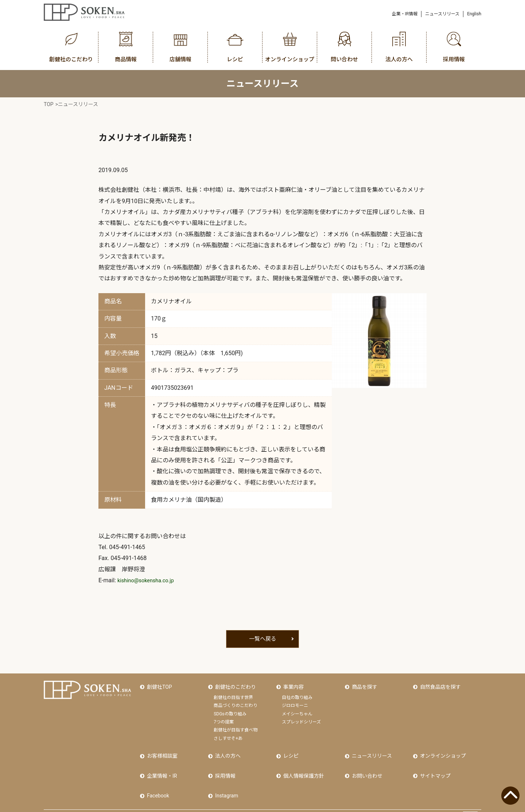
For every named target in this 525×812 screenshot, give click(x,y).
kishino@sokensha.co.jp (149, 580)
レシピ (289, 749)
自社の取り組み (297, 693)
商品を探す (363, 685)
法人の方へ (226, 749)
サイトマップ (434, 765)
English (474, 14)
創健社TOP (158, 685)
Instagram (225, 780)
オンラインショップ (442, 749)
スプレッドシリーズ (301, 717)
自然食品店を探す (439, 685)
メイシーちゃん (297, 709)
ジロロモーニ (295, 701)
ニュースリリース (442, 14)
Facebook (157, 780)
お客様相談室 (161, 749)
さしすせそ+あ (228, 734)
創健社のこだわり (234, 685)
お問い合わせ (366, 765)
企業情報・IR (160, 765)
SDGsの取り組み (230, 709)
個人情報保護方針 (302, 765)
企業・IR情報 (405, 14)
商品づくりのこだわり (236, 701)
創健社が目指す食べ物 (236, 726)
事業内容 (292, 685)
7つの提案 (224, 717)
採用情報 (224, 765)
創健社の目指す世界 (233, 693)
